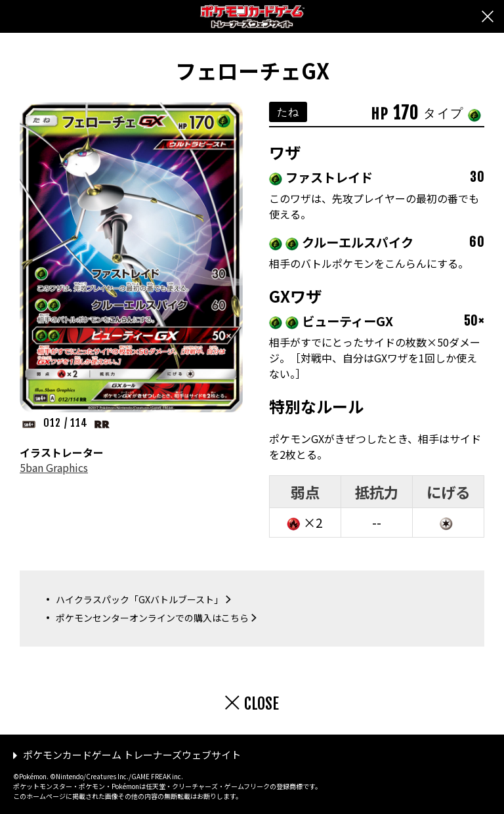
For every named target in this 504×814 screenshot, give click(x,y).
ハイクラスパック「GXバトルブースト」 (139, 599)
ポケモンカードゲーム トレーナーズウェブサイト (132, 755)
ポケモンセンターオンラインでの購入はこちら (152, 618)
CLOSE (262, 704)
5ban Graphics (54, 467)
